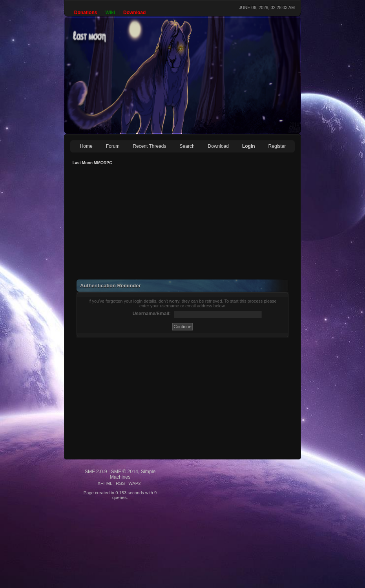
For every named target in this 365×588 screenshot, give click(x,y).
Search (187, 146)
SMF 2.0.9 (96, 472)
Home (86, 146)
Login (249, 146)
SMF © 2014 (125, 472)
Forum (113, 146)
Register (277, 146)
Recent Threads (149, 146)
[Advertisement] (173, 225)
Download (218, 146)
